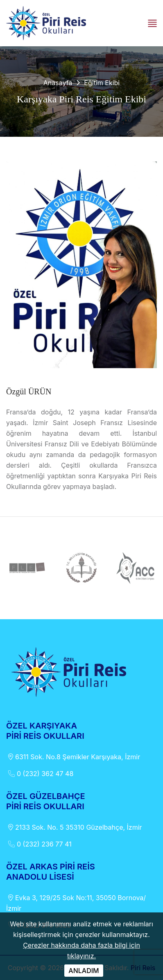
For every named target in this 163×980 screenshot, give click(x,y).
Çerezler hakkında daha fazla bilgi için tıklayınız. (81, 951)
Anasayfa (58, 83)
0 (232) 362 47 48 (40, 774)
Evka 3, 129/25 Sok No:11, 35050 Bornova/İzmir (76, 902)
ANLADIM (84, 971)
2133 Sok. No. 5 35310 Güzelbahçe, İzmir (74, 827)
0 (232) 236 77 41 (39, 844)
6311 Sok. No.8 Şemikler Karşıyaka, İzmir (73, 757)
